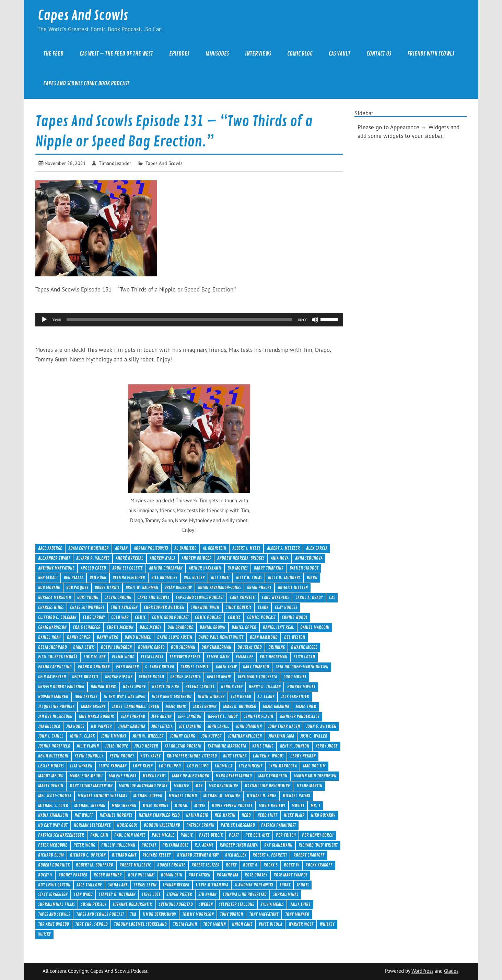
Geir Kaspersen (52, 677)
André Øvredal (130, 558)
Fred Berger (127, 667)
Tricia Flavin (185, 924)
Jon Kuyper (211, 736)
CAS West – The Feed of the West (116, 54)
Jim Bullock (49, 726)
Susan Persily (94, 904)
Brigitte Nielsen (293, 588)
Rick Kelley (236, 855)
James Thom (306, 707)
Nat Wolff (84, 815)
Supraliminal (286, 894)
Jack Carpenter (295, 697)
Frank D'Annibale (94, 667)
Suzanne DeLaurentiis (133, 904)
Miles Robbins (155, 806)
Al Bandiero (185, 548)
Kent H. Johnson (295, 746)
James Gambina (276, 707)
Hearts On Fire (166, 687)
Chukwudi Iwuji (205, 607)
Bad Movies (238, 568)
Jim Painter (101, 726)
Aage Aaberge (50, 548)
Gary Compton (256, 667)
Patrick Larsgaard (238, 825)
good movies (295, 677)
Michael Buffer (148, 796)
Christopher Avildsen (164, 607)
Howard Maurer (53, 697)
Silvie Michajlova (212, 885)
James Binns (176, 707)
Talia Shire (300, 904)
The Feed (53, 54)
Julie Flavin (88, 746)
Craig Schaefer (87, 627)
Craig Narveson (52, 627)
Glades (451, 971)
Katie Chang (263, 746)
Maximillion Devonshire (267, 786)
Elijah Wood (123, 657)
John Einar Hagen (284, 726)
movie (200, 806)
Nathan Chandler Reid (159, 815)
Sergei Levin (145, 885)
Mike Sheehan (124, 806)
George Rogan (151, 677)
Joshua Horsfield (54, 746)
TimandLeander (115, 163)
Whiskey (327, 924)
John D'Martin (249, 726)
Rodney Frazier (73, 875)
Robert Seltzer (206, 865)
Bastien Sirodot (304, 568)
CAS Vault (340, 54)
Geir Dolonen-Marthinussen (302, 667)
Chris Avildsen (124, 607)
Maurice (181, 786)
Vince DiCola (270, 924)
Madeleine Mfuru (86, 776)
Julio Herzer (146, 746)
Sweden (206, 904)
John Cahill (218, 726)
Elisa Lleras (152, 657)
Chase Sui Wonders (87, 607)
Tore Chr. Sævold (91, 924)
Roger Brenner (108, 875)
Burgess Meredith (55, 597)
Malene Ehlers (122, 776)
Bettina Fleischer (129, 578)
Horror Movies (301, 687)
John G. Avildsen (321, 726)
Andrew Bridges (196, 558)
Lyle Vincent (250, 766)
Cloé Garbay (94, 617)
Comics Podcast (261, 617)
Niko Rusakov (323, 815)
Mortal (181, 806)
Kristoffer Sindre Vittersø (192, 756)
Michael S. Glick (53, 806)
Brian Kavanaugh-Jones (219, 588)
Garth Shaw (226, 667)
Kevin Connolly (89, 756)
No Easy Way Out (53, 825)
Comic (140, 617)
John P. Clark (82, 736)
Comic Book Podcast (170, 617)
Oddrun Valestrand (162, 825)
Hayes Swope (134, 687)
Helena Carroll (200, 687)
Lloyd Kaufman (113, 766)
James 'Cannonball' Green (136, 707)
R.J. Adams (204, 845)
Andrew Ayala (162, 558)
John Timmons (114, 736)
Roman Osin (172, 875)
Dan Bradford (180, 627)
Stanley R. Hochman (117, 894)
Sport (285, 885)
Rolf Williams (141, 875)
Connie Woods (295, 617)
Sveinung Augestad (176, 904)
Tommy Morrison (198, 914)
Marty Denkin (51, 786)
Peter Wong (84, 845)
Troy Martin (214, 924)
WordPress (422, 971)
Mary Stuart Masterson (91, 786)
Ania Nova (280, 558)
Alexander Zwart (54, 558)
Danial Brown (213, 627)
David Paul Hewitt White (221, 637)
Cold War (120, 617)
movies (298, 806)
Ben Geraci (48, 578)
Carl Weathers (275, 597)
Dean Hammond (264, 637)
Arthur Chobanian (166, 568)
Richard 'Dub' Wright (318, 845)
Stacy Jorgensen (53, 894)
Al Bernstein (214, 548)
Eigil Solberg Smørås (58, 657)
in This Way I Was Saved (125, 697)
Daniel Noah (49, 637)
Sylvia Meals (272, 904)
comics (234, 617)
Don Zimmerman (216, 647)
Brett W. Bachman (142, 588)
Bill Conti (220, 578)
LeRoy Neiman (303, 756)
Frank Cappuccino (55, 667)
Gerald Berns (219, 677)
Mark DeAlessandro (234, 776)
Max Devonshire (223, 786)
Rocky (231, 865)
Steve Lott (151, 894)
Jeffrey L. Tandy (223, 716)
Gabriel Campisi (195, 667)
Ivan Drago (241, 697)
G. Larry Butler (160, 667)
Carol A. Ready (309, 597)
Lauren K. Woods (268, 756)
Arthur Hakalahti (205, 568)
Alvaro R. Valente (93, 558)
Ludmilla (224, 766)
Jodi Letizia (162, 726)
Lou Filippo (170, 766)
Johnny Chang (182, 736)
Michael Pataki (296, 796)
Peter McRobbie (53, 845)
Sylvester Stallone (237, 904)
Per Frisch (286, 835)
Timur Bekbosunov (159, 914)
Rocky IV (291, 865)
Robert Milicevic (135, 865)
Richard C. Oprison (88, 855)
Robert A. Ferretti (270, 855)
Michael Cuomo (183, 796)
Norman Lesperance (92, 825)
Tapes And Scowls (164, 163)
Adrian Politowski (151, 548)
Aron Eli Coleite (127, 568)
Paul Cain (99, 835)
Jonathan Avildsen (245, 736)
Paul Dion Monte (130, 835)
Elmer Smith (218, 657)
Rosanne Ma (227, 875)
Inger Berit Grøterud (172, 697)
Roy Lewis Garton (54, 885)
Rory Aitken (199, 875)
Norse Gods (127, 825)
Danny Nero (108, 637)
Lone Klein (143, 766)
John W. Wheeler (148, 736)
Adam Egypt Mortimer (89, 548)
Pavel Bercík (211, 835)
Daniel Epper (244, 627)
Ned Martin (225, 815)
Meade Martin (309, 786)
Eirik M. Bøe (95, 657)
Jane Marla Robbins (97, 716)
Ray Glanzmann (278, 845)
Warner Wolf (301, 924)
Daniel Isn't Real (278, 627)
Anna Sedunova (309, 558)
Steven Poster (179, 894)
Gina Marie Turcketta (257, 677)
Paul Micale (163, 835)
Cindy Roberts (238, 607)
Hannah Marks (104, 687)
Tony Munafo (297, 914)
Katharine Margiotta (227, 746)
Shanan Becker (176, 885)
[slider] (179, 320)
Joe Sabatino (190, 726)
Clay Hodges (286, 607)
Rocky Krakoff (319, 865)
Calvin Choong (118, 597)
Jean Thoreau (133, 716)
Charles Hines (51, 607)
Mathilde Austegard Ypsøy (143, 786)
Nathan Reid (197, 815)
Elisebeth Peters (185, 657)
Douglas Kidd (250, 647)
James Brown (205, 707)
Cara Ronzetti (243, 597)
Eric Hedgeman (273, 657)
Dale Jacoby (150, 627)
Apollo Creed (93, 568)
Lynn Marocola (283, 766)
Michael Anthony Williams (102, 796)
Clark (263, 607)
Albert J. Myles (246, 548)
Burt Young (88, 597)
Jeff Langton (190, 716)
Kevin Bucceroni (53, 756)
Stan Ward (83, 894)
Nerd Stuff (267, 815)
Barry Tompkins (268, 568)
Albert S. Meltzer (283, 548)
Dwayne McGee (304, 647)
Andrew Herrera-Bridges (241, 558)
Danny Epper (79, 637)
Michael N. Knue (261, 796)
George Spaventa (185, 677)
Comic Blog (300, 54)
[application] (189, 320)
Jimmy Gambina (132, 726)
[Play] (44, 320)
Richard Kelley (157, 855)
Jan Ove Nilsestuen (55, 716)
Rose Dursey (256, 875)
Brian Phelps (259, 588)
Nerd (246, 815)
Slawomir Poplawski (254, 885)
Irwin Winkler (211, 697)
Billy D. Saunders (284, 578)
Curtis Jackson (120, 627)
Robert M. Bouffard (95, 865)
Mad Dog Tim (314, 766)
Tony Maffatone (264, 914)
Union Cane (242, 924)
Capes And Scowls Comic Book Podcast (86, 83)
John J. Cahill (51, 736)
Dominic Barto (151, 647)
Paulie (187, 835)
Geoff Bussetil (85, 677)
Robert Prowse (171, 865)
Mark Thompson (273, 776)
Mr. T (315, 806)
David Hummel (138, 637)
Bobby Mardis (107, 588)
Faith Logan (304, 657)
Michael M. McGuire (222, 796)
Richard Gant (124, 855)
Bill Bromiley (164, 578)
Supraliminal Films (56, 904)
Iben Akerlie (86, 697)
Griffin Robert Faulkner (61, 687)
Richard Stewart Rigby (198, 855)
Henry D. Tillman (265, 687)
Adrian (121, 548)
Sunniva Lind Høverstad (245, 894)
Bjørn (312, 578)
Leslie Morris (51, 766)
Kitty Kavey (150, 756)
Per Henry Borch (318, 835)
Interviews (258, 54)
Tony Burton (231, 914)
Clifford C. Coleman (57, 617)
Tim (133, 914)
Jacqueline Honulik (56, 707)
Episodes (179, 54)
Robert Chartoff (309, 855)
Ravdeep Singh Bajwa (239, 845)
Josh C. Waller (314, 736)
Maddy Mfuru (51, 776)
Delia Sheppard (52, 647)
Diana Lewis (84, 647)
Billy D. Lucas (249, 578)
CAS (332, 597)
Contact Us (379, 54)
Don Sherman (183, 647)
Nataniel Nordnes (116, 815)
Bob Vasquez (77, 588)
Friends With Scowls (431, 54)
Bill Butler (194, 578)
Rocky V (45, 875)
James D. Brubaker (240, 707)
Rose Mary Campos (290, 875)
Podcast (149, 845)
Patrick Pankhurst (278, 825)
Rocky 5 (271, 865)
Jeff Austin (161, 716)
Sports (303, 885)
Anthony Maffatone (56, 568)
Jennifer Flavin (259, 716)
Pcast (234, 835)
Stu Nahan (207, 894)
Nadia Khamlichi (53, 815)
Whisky (44, 934)
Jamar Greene (93, 707)
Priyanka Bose (175, 845)
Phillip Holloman (118, 845)
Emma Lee (244, 657)
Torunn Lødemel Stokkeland (140, 924)
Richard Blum (51, 855)
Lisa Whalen (81, 766)
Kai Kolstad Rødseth (183, 746)
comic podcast (208, 617)
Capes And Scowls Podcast (200, 597)
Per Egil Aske (258, 835)
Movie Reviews (272, 806)
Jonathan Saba (281, 736)
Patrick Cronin (200, 825)
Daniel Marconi (315, 627)
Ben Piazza (74, 578)
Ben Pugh (98, 578)
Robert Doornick (54, 865)
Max (199, 786)
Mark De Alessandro (191, 776)
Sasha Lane (118, 885)
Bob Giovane (49, 588)
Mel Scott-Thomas (55, 796)
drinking (277, 647)
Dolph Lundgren (116, 647)
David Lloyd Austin (175, 637)
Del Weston (295, 637)
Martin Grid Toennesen (315, 776)
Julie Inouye (116, 746)
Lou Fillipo (198, 766)
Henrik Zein (232, 687)
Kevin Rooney (122, 756)
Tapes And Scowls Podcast (100, 914)
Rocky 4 (250, 865)
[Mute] (315, 320)
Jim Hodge (75, 726)
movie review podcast (232, 806)
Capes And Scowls (83, 16)
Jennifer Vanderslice (300, 716)
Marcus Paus (154, 776)
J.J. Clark (266, 697)
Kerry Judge (326, 746)
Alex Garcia (317, 548)
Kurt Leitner (235, 756)
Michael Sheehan (90, 806)
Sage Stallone (89, 885)
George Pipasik (119, 677)
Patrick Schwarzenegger (61, 835)
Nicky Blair (294, 815)
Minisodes (217, 54)
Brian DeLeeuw (178, 588)
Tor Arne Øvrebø (54, 924)
